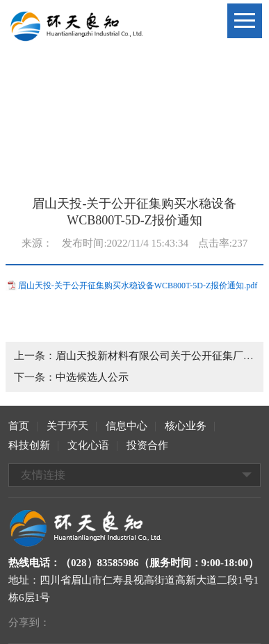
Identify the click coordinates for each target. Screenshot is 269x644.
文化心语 (88, 445)
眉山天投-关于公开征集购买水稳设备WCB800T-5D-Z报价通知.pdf (138, 286)
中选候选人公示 (92, 377)
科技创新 (29, 445)
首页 (19, 426)
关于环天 (67, 426)
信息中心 (127, 426)
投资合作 (147, 445)
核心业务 (186, 426)
